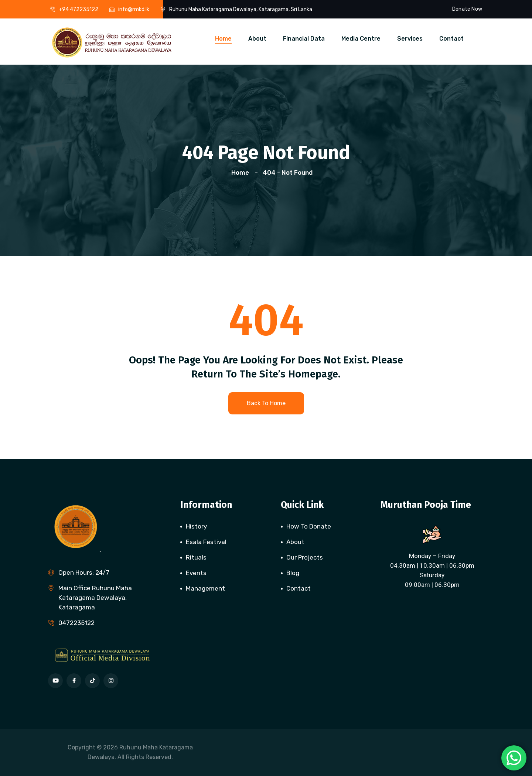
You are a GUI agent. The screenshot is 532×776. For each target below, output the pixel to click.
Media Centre (361, 39)
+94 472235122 (79, 9)
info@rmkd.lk (134, 9)
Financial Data (304, 39)
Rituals (196, 557)
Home (223, 39)
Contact (451, 39)
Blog (293, 573)
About (257, 39)
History (196, 526)
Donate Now (467, 9)
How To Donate (309, 526)
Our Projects (305, 557)
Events (196, 573)
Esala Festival (206, 542)
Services (410, 39)
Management (205, 588)
